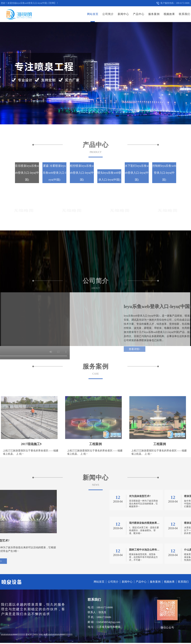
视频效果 (169, 14)
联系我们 (185, 14)
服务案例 (154, 14)
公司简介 (108, 14)
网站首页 (93, 14)
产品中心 (139, 14)
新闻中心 (123, 14)
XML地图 (43, 635)
